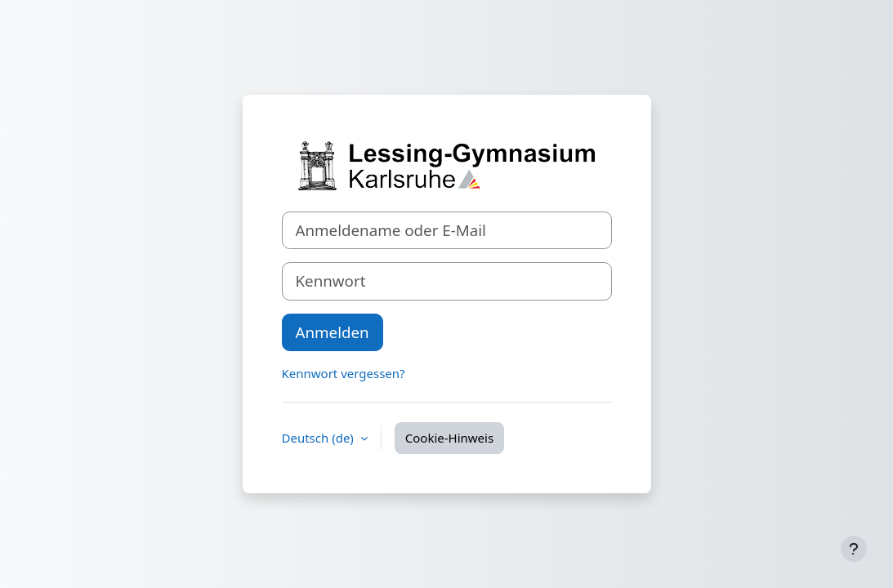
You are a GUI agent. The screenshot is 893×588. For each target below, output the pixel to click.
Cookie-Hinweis (449, 438)
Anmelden (333, 332)
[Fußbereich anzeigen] (854, 549)
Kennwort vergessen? (344, 373)
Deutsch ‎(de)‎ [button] (319, 438)
